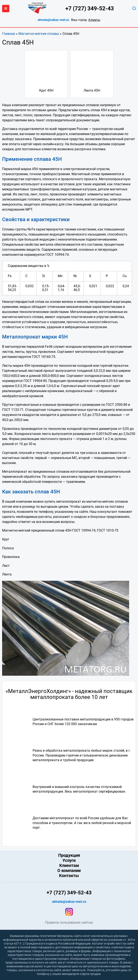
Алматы (94, 20)
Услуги (69, 860)
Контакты (69, 876)
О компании (69, 870)
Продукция (69, 855)
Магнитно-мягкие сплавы (39, 34)
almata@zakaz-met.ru (53, 20)
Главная (9, 34)
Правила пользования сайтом (69, 923)
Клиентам (69, 865)
